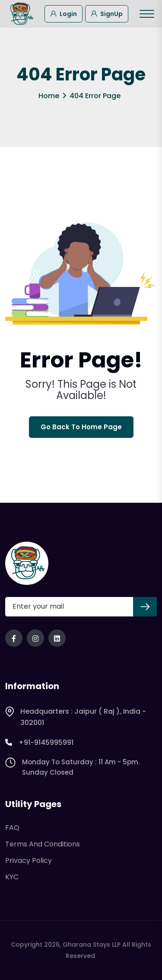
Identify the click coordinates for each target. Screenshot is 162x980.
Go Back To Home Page (81, 427)
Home (49, 96)
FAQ (12, 828)
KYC (12, 877)
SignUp (107, 13)
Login (64, 13)
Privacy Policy (29, 860)
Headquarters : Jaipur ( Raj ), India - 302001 (76, 717)
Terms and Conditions (43, 844)
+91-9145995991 (39, 743)
